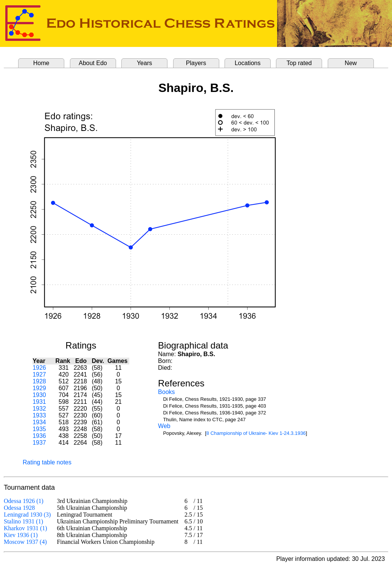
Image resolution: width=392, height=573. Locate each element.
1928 (39, 381)
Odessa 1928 (19, 508)
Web (164, 426)
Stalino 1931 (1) (23, 521)
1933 (39, 415)
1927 (39, 374)
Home (41, 63)
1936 (39, 436)
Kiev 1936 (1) (21, 535)
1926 (39, 368)
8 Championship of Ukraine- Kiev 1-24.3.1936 (256, 433)
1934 (39, 422)
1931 (39, 402)
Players (196, 63)
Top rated (299, 63)
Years (144, 63)
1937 (39, 443)
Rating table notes (47, 462)
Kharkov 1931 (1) (26, 528)
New (351, 63)
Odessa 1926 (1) (24, 501)
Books (166, 392)
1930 (39, 395)
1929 (39, 388)
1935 (39, 429)
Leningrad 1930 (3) (27, 515)
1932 (39, 409)
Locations (248, 63)
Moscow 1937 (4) (25, 542)
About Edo (93, 63)
